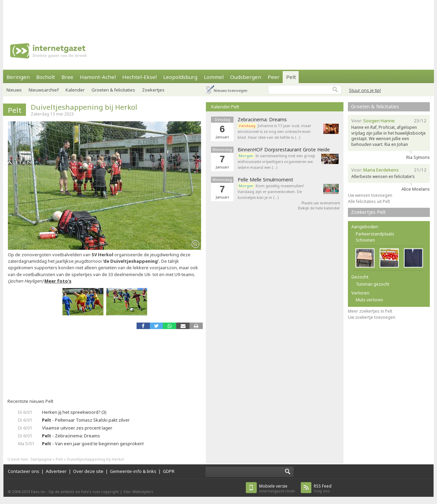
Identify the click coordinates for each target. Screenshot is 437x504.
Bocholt (46, 77)
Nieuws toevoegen (231, 90)
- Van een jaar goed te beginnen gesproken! (93, 444)
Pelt (291, 77)
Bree (67, 77)
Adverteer (56, 471)
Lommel (214, 77)
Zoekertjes (153, 90)
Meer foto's (58, 281)
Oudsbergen (246, 77)
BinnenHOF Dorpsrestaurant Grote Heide (284, 150)
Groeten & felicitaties (113, 90)
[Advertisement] (218, 15)
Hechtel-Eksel (139, 77)
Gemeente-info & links (133, 471)
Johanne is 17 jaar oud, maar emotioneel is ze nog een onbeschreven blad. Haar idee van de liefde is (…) (274, 131)
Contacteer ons (24, 471)
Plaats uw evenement (321, 203)
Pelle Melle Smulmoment (265, 180)
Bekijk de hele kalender (319, 208)
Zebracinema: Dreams (262, 120)
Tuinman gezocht (372, 284)
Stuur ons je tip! (365, 90)
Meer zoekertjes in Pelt (370, 311)
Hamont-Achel (98, 77)
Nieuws (14, 90)
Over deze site (88, 471)
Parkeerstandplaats (375, 234)
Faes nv (38, 492)
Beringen (18, 77)
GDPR (169, 471)
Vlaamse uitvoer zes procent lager (77, 428)
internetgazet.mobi (277, 488)
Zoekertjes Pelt (368, 212)
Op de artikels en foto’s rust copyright (84, 492)
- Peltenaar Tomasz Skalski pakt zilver (86, 420)
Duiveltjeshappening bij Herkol (84, 107)
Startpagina (41, 459)
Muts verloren (369, 300)
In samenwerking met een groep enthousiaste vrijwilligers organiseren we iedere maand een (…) (276, 161)
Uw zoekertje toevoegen (372, 317)
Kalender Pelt (225, 107)
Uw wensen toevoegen (370, 195)
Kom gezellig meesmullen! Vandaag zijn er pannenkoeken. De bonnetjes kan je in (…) (271, 192)
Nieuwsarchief (44, 90)
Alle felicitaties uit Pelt (369, 201)
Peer (274, 77)
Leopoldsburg (180, 77)
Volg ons (323, 488)
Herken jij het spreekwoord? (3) (74, 412)
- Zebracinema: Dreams (71, 436)
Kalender (75, 90)
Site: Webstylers (138, 492)
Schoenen (365, 240)
